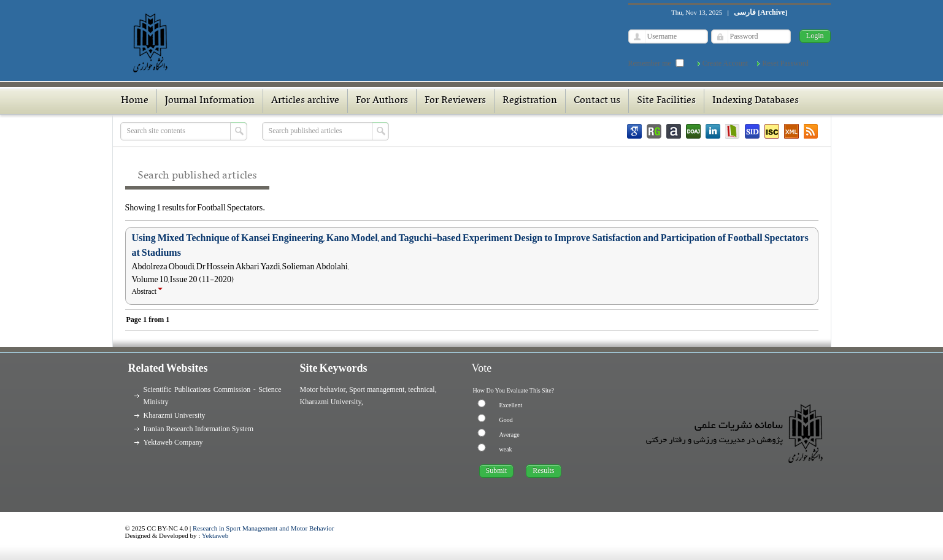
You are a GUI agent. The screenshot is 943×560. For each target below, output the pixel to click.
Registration (530, 101)
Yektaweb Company (173, 442)
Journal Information (210, 101)
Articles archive (305, 101)
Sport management (377, 389)
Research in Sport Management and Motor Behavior (263, 528)
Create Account (725, 63)
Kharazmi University (175, 415)
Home (135, 101)
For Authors (382, 101)
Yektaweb (215, 535)
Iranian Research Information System (199, 429)
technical (421, 389)
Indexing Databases (756, 101)
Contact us (597, 101)
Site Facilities (666, 101)
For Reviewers (455, 101)
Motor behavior (323, 389)
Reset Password (785, 63)
